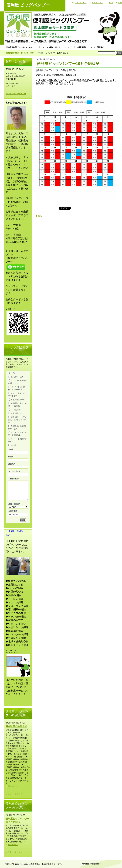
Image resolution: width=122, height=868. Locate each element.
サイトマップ (98, 3)
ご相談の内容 (14, 479)
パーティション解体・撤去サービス (52, 47)
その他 (13, 445)
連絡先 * (12, 464)
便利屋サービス (17, 377)
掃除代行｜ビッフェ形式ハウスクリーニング (17, 420)
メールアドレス (14, 471)
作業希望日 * (13, 511)
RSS (111, 3)
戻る (40, 216)
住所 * (11, 457)
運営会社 (101, 47)
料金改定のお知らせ (16, 726)
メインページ (81, 3)
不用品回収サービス (19, 400)
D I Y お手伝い (17, 410)
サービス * (12, 373)
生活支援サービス (18, 413)
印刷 (120, 3)
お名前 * (12, 449)
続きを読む (13, 786)
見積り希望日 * (14, 504)
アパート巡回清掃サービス (81, 47)
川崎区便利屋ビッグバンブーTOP (19, 47)
